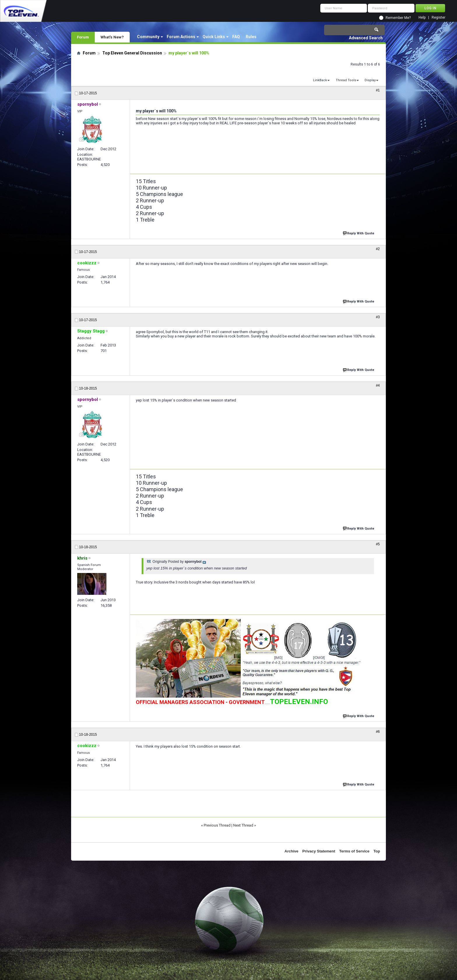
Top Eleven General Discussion (132, 53)
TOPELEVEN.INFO (299, 702)
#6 (378, 732)
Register (438, 18)
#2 (378, 249)
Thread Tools (346, 80)
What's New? (112, 37)
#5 (378, 544)
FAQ (236, 37)
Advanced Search (366, 38)
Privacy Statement (319, 851)
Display (370, 80)
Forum (83, 37)
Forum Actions (181, 37)
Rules (251, 37)
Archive (291, 851)
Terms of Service (354, 851)
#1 (378, 90)
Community (148, 37)
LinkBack (320, 80)
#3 (378, 317)
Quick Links (214, 37)
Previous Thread (217, 825)
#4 (378, 385)
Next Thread (243, 825)
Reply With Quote (359, 233)
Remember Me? (398, 18)
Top (377, 851)
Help (422, 18)
